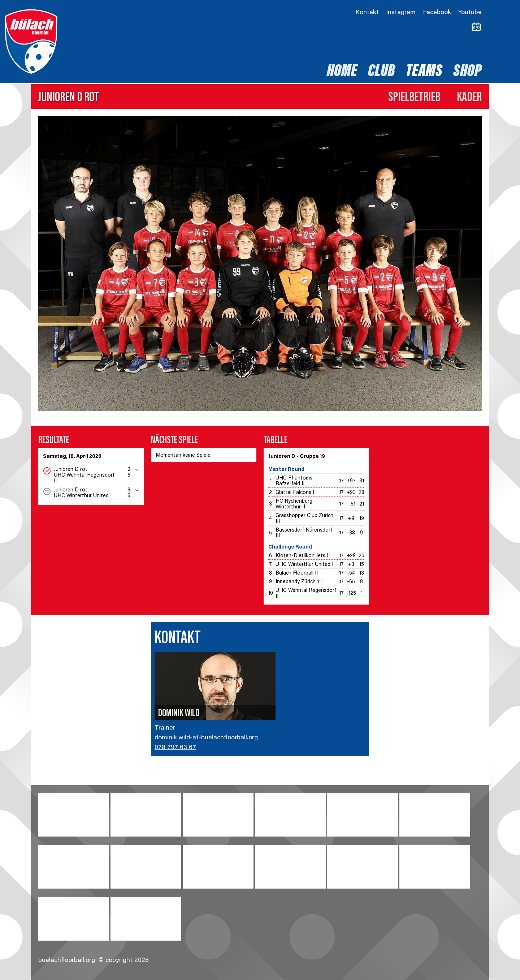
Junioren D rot (68, 98)
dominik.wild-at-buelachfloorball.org (206, 738)
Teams (424, 72)
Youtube (470, 13)
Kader (469, 98)
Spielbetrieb (414, 98)
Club (382, 72)
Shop (467, 72)
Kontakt (367, 13)
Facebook (437, 13)
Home (342, 72)
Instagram (401, 13)
